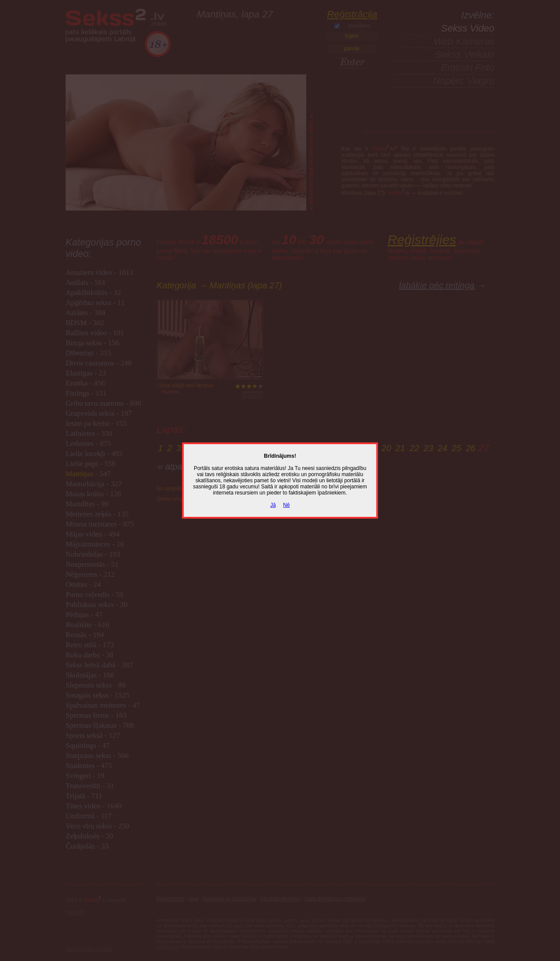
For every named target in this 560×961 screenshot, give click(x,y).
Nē (286, 505)
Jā (273, 505)
